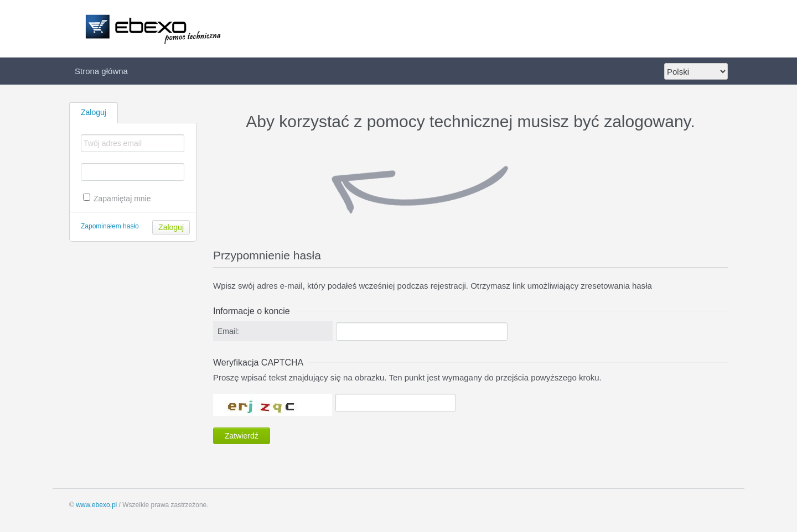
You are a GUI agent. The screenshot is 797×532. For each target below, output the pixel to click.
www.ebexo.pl (96, 505)
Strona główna (101, 71)
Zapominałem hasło (110, 226)
